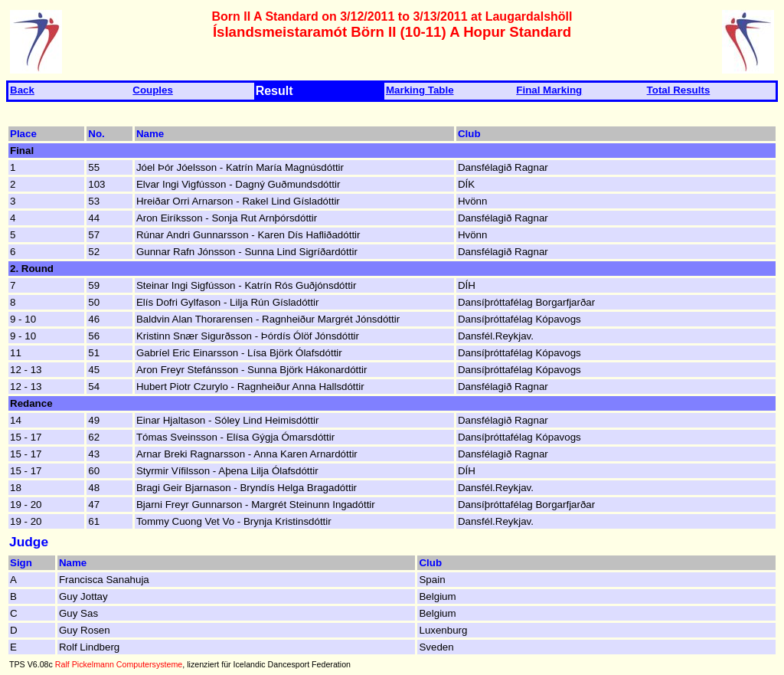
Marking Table (420, 90)
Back (22, 90)
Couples (153, 90)
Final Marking (549, 90)
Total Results (679, 90)
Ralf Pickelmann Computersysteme (119, 664)
